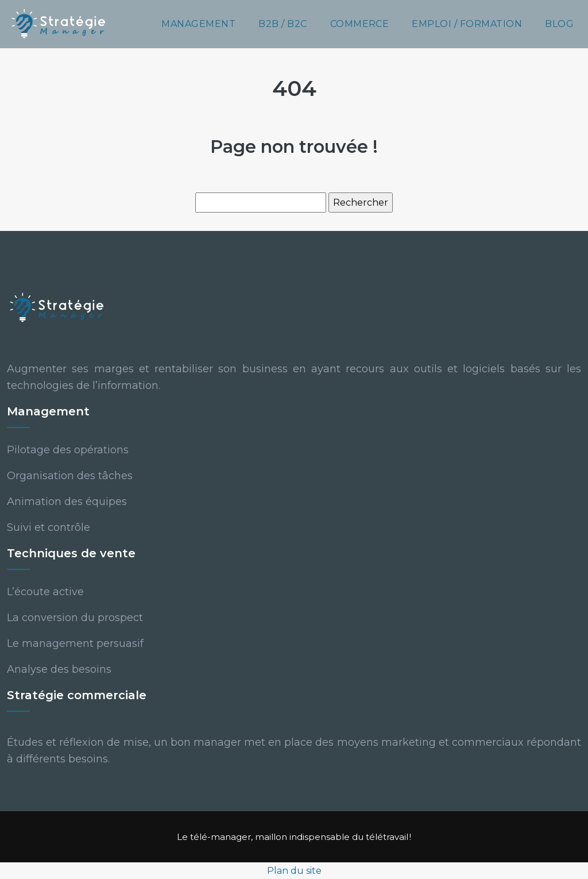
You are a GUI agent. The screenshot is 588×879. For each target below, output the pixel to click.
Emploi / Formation (467, 24)
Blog (559, 24)
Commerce (360, 24)
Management (198, 24)
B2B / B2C (283, 24)
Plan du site (294, 871)
